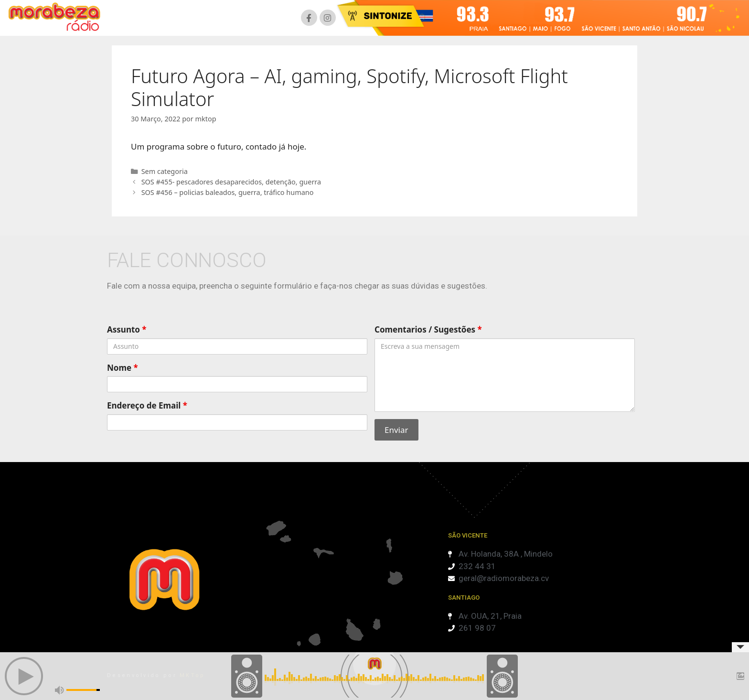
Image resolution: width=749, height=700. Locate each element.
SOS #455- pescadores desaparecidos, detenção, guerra (231, 182)
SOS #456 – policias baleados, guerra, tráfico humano (228, 192)
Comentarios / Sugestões (428, 329)
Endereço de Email (147, 405)
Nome (123, 368)
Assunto (127, 329)
